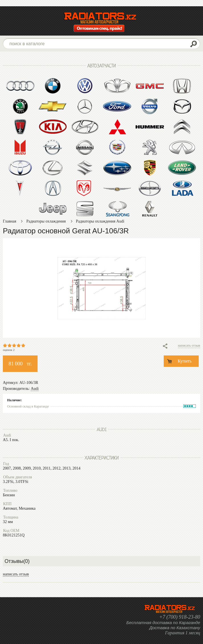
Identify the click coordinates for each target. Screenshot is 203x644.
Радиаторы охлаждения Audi (100, 221)
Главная (10, 221)
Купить (185, 361)
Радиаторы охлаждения (46, 221)
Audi (35, 389)
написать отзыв (189, 345)
